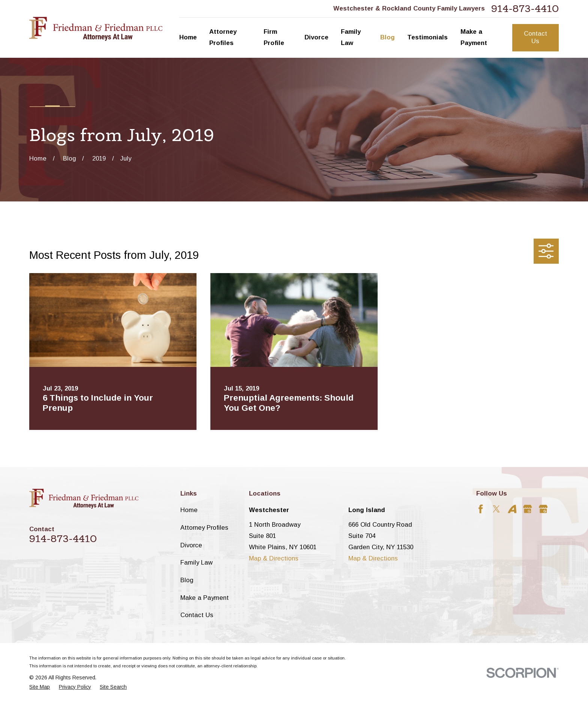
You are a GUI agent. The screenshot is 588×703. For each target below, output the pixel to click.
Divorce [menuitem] (316, 37)
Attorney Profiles (204, 528)
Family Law (196, 563)
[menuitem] (40, 687)
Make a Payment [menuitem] (474, 37)
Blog (187, 580)
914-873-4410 (525, 9)
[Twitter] (496, 509)
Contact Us (535, 37)
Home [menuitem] (188, 37)
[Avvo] (512, 509)
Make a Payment (205, 598)
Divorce (191, 545)
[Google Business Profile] (527, 509)
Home (189, 510)
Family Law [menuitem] (351, 37)
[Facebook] (481, 509)
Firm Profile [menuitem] (274, 37)
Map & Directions (274, 558)
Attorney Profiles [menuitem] (223, 37)
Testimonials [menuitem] (427, 37)
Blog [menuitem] (388, 37)
